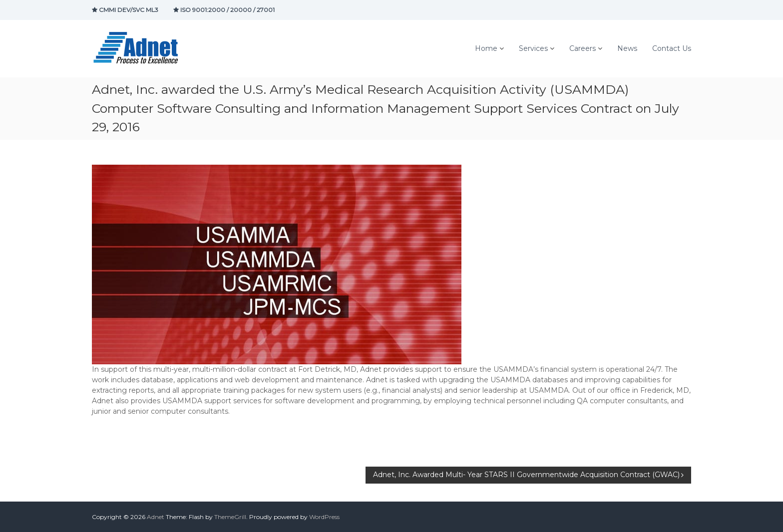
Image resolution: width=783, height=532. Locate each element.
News (627, 48)
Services (533, 48)
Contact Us (672, 48)
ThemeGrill (230, 517)
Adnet (156, 517)
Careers (583, 48)
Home (486, 48)
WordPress (324, 517)
